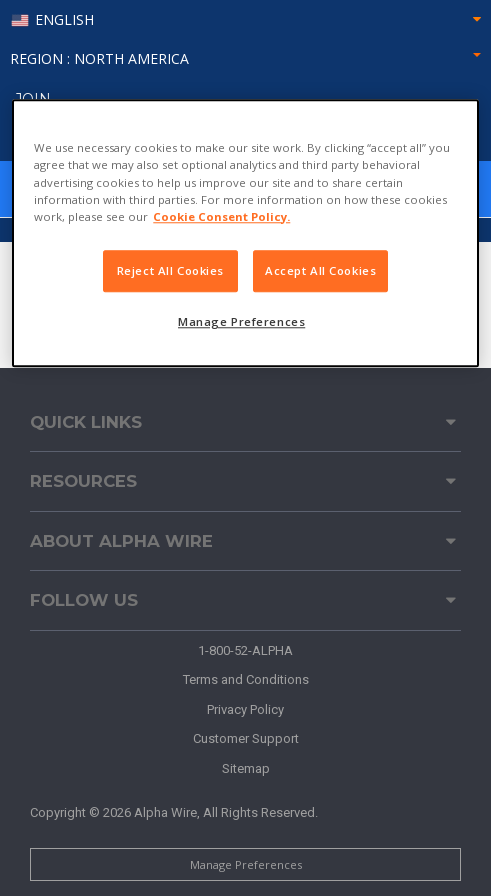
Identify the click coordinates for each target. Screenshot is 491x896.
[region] (245, 233)
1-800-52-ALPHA (245, 650)
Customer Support (246, 738)
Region (245, 58)
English (64, 20)
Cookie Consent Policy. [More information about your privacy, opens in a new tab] (221, 216)
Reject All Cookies (170, 270)
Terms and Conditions (246, 679)
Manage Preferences (246, 864)
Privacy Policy (245, 709)
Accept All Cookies (320, 270)
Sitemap (246, 768)
